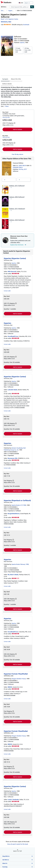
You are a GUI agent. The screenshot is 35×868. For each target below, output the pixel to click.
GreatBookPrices (13, 336)
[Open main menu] (4, 7)
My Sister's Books (13, 575)
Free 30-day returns (17, 154)
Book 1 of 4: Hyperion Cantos (10, 19)
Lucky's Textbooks (13, 799)
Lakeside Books (13, 390)
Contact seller (7, 291)
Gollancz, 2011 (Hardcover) (17, 209)
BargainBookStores (14, 514)
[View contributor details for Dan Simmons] (6, 22)
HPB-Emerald (12, 271)
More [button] (7, 106)
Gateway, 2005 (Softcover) (17, 197)
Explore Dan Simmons (18, 245)
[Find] (32, 7)
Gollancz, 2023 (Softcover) (17, 220)
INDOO (10, 687)
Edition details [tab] (7, 84)
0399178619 (22, 166)
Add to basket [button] (17, 129)
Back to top (18, 851)
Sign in (27, 3)
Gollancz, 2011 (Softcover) (17, 186)
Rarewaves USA (13, 458)
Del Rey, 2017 (23, 169)
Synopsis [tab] (5, 79)
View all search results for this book (18, 844)
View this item (6, 117)
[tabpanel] (17, 97)
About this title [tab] (16, 79)
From (19, 50)
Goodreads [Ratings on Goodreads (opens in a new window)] (26, 25)
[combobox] (20, 7)
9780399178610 (18, 167)
